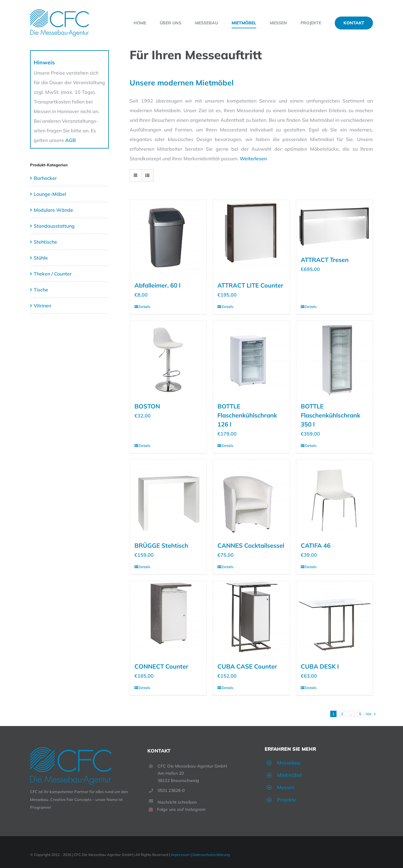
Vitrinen (42, 306)
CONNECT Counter (161, 666)
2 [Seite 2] (342, 714)
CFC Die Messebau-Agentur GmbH (192, 766)
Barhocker (45, 178)
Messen (286, 787)
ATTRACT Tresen (325, 260)
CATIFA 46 (316, 545)
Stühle (41, 258)
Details (145, 307)
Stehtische (45, 242)
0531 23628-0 (171, 790)
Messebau (289, 763)
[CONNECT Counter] (168, 619)
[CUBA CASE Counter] (251, 619)
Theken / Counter (53, 274)
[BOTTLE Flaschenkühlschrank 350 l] (334, 359)
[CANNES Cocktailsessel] (251, 498)
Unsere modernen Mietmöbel (182, 83)
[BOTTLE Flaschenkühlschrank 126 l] (251, 359)
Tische (41, 290)
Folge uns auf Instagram (181, 809)
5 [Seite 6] (360, 714)
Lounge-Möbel (50, 194)
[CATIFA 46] (334, 498)
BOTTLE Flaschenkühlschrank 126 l (247, 415)
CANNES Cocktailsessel (251, 545)
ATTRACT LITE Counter (250, 285)
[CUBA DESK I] (334, 619)
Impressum (180, 855)
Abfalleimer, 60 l (157, 285)
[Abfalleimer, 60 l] (168, 238)
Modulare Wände (53, 210)
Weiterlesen (253, 159)
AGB (71, 140)
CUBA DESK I (320, 666)
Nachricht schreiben (177, 802)
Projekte (287, 800)
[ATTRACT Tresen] (334, 225)
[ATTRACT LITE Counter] (251, 238)
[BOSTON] (168, 359)
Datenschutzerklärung (211, 855)
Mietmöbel (289, 775)
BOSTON (147, 406)
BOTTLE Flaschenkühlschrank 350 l (331, 415)
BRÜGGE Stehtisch (161, 545)
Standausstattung (54, 226)
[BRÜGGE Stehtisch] (168, 498)
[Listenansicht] (148, 175)
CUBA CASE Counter (247, 666)
